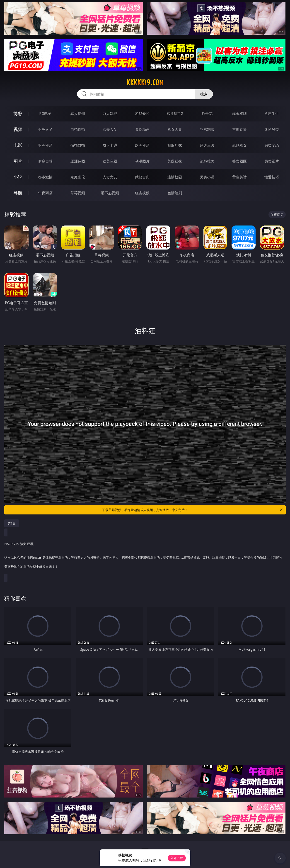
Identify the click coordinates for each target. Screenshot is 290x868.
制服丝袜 (175, 145)
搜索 (204, 94)
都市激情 (45, 177)
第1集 (12, 523)
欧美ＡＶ (110, 129)
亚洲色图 (78, 161)
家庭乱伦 (78, 177)
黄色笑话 (239, 177)
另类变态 (272, 145)
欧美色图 (110, 161)
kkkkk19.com (145, 82)
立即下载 (177, 858)
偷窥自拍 (45, 161)
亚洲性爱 (45, 145)
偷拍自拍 (78, 145)
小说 (18, 177)
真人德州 (78, 114)
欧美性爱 (142, 145)
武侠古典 (142, 177)
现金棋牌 (239, 114)
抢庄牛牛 (272, 114)
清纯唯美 (207, 161)
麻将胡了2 (175, 114)
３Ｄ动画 (142, 129)
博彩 (18, 113)
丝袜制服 (207, 129)
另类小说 (207, 177)
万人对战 (110, 114)
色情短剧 (175, 193)
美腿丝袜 (175, 161)
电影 (18, 145)
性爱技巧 (272, 177)
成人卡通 (110, 145)
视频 (18, 129)
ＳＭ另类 (272, 129)
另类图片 (272, 161)
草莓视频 (78, 193)
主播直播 (239, 129)
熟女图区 (239, 161)
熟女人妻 (175, 129)
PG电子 (45, 114)
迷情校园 (175, 177)
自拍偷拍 (78, 129)
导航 (18, 193)
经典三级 (207, 145)
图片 (18, 161)
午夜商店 (45, 193)
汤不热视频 (110, 193)
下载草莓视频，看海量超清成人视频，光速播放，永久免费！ (193, 510)
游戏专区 (142, 114)
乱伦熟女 (239, 145)
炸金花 (207, 114)
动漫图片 (142, 161)
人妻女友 (110, 177)
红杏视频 (142, 193)
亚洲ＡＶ (45, 129)
